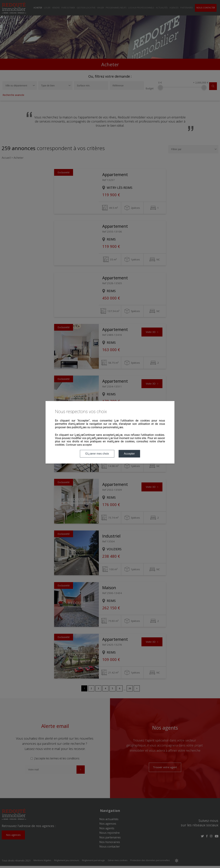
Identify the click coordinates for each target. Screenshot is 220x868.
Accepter (129, 454)
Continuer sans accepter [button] (79, 445)
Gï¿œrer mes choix (97, 454)
